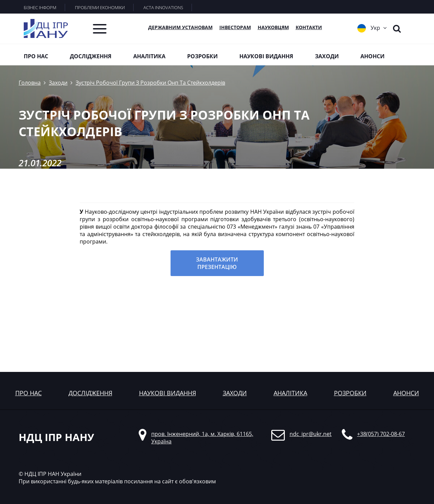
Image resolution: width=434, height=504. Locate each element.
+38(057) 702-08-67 (381, 434)
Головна (30, 83)
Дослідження (91, 56)
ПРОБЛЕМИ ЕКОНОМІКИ (100, 7)
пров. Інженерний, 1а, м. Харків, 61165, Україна (202, 438)
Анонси (372, 56)
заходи (235, 393)
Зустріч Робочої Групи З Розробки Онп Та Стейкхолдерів (150, 83)
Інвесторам (235, 27)
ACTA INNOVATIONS (163, 7)
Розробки (202, 56)
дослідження (90, 393)
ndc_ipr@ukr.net (311, 434)
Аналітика (149, 56)
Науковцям (273, 27)
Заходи (327, 56)
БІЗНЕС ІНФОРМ (40, 7)
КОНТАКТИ (309, 27)
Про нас (36, 56)
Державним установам (180, 27)
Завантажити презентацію (217, 263)
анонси (406, 393)
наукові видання (167, 393)
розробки (350, 393)
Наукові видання (266, 56)
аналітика (290, 393)
